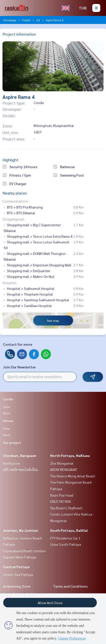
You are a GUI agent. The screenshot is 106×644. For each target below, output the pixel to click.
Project (26, 20)
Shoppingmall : (14, 219)
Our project (12, 442)
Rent (7, 413)
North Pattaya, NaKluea (70, 455)
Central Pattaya (16, 567)
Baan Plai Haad (62, 495)
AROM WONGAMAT (64, 469)
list (38, 20)
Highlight (10, 160)
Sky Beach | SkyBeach (66, 508)
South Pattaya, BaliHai (69, 530)
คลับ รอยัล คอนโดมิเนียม (21, 469)
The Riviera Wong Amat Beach (73, 476)
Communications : (16, 201)
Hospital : (10, 283)
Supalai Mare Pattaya (20, 557)
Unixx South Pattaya (66, 544)
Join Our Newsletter (19, 367)
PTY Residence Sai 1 (65, 538)
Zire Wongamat (62, 463)
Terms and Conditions (70, 586)
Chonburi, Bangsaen (20, 455)
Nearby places (15, 193)
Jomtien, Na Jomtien (21, 530)
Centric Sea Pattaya (18, 574)
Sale (6, 407)
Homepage (10, 20)
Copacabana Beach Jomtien (24, 551)
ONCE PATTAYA (60, 501)
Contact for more (18, 344)
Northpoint (12, 463)
